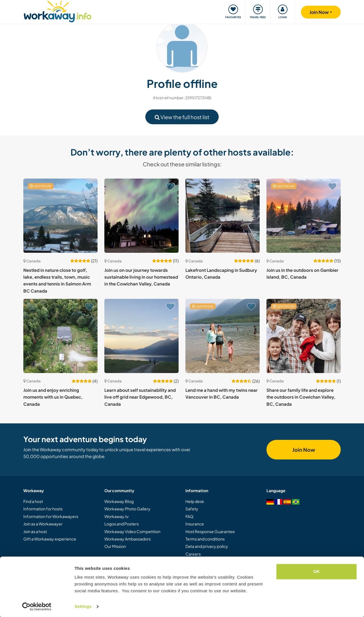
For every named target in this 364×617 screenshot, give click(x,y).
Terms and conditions (205, 539)
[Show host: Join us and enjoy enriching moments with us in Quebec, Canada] (60, 336)
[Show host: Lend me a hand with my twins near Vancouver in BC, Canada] (223, 336)
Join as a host (35, 531)
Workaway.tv (116, 516)
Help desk (195, 501)
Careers (193, 554)
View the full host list (182, 117)
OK (317, 571)
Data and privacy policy (207, 546)
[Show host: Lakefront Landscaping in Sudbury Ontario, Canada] (223, 216)
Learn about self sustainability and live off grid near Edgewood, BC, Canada (140, 397)
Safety (192, 509)
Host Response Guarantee (210, 531)
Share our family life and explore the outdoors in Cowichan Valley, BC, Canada (301, 397)
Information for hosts (43, 509)
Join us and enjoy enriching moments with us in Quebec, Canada (53, 397)
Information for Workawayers (51, 516)
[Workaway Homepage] (58, 11)
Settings (83, 606)
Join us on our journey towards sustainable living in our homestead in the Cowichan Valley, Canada (141, 277)
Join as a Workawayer (43, 524)
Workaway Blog (119, 501)
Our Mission (115, 546)
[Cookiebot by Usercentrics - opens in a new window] (37, 606)
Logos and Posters (122, 524)
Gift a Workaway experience (50, 539)
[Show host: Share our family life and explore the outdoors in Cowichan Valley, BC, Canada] (304, 336)
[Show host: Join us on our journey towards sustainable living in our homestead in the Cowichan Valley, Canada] (141, 216)
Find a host (33, 501)
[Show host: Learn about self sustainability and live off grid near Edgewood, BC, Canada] (141, 336)
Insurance (195, 524)
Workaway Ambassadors (128, 539)
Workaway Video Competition (132, 531)
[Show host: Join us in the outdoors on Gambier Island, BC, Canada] (304, 216)
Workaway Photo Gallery (127, 509)
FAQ (189, 516)
